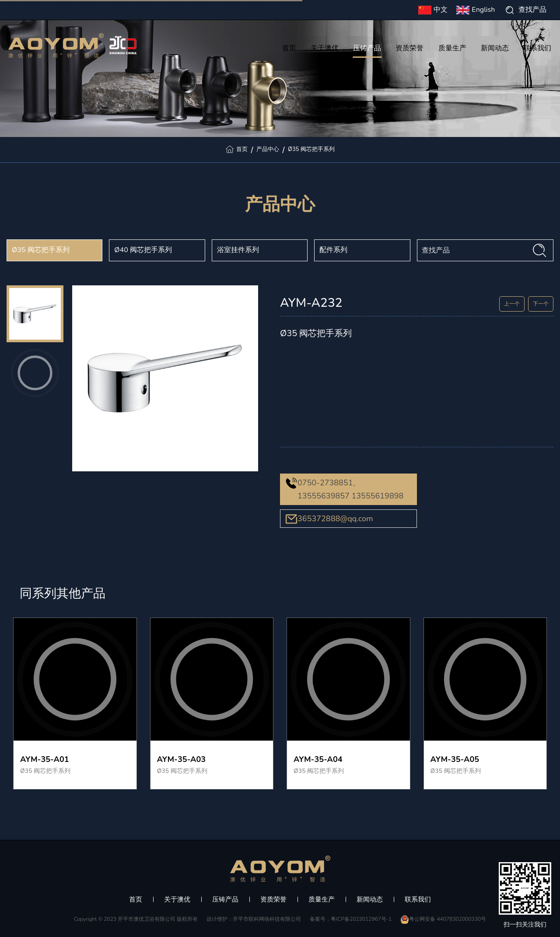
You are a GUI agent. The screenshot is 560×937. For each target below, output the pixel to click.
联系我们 (537, 49)
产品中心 (268, 149)
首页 (289, 49)
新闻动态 (495, 49)
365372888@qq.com (335, 519)
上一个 (512, 304)
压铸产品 (367, 49)
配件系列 (333, 250)
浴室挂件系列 (238, 250)
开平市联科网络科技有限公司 (267, 919)
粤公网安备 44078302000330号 (443, 919)
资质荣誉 (409, 49)
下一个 (541, 304)
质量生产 (452, 49)
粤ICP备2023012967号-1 (361, 919)
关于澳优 (325, 49)
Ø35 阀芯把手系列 (311, 149)
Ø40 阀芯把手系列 (143, 250)
